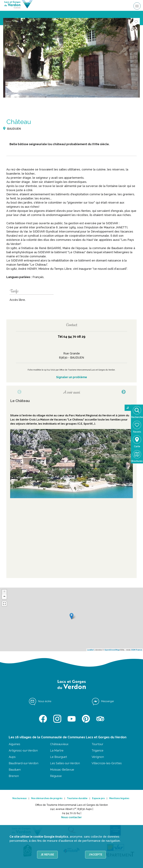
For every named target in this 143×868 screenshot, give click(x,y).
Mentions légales (119, 798)
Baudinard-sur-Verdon (24, 763)
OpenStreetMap (112, 650)
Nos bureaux (19, 798)
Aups (12, 757)
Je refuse (47, 855)
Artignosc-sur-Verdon (23, 750)
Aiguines (14, 744)
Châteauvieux (59, 744)
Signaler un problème (72, 377)
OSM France (137, 650)
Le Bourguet (59, 757)
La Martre (57, 750)
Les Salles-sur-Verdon (65, 763)
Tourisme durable (77, 798)
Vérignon (98, 757)
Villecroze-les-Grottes (107, 763)
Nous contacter (71, 817)
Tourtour (97, 744)
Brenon (14, 776)
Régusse (56, 776)
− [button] (4, 597)
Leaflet (91, 650)
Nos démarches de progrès (47, 798)
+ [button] (4, 592)
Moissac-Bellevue (62, 770)
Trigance (98, 750)
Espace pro (98, 798)
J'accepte (96, 855)
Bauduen (15, 770)
